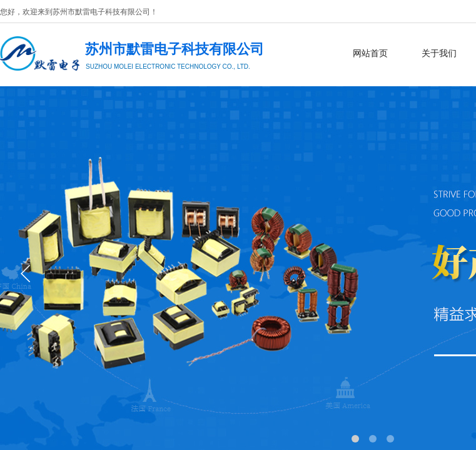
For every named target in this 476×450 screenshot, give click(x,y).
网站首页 (370, 53)
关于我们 (439, 53)
